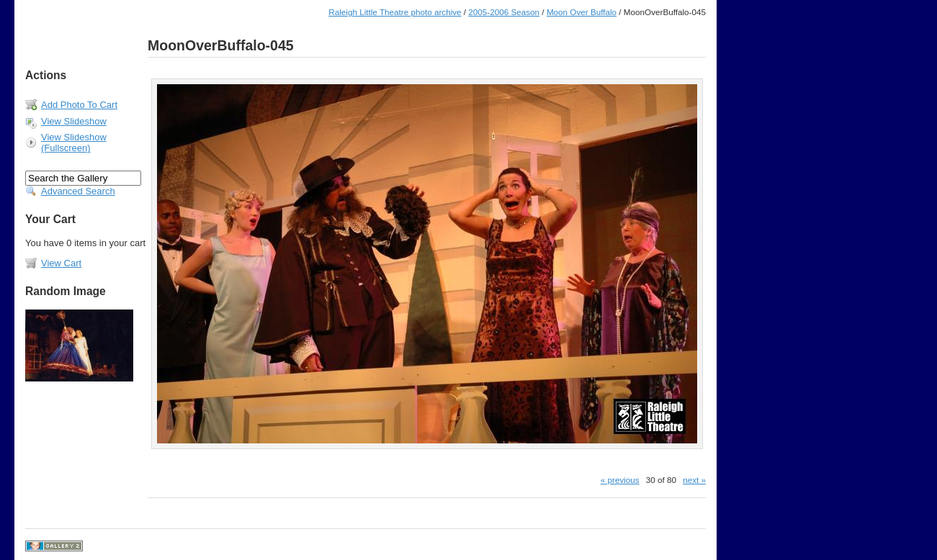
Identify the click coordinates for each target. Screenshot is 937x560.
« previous (620, 480)
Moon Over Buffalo (582, 12)
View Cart (61, 263)
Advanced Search (78, 191)
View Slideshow (74, 121)
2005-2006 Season (504, 12)
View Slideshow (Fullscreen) (74, 143)
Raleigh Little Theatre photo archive (395, 12)
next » (694, 480)
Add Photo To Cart (79, 105)
